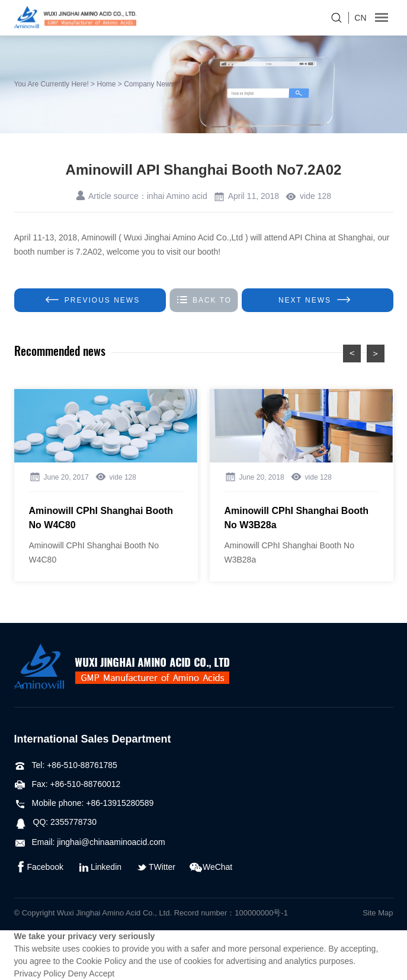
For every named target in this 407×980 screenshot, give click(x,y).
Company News (149, 84)
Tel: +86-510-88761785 (66, 765)
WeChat (211, 867)
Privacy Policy (40, 973)
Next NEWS (314, 300)
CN (360, 18)
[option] (106, 485)
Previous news (93, 300)
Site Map (378, 913)
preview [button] (352, 354)
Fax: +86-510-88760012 (68, 784)
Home (106, 84)
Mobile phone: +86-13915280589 (84, 803)
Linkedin (100, 867)
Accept (102, 973)
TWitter (156, 867)
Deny (78, 973)
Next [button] (376, 354)
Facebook (39, 867)
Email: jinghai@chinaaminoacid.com (90, 842)
